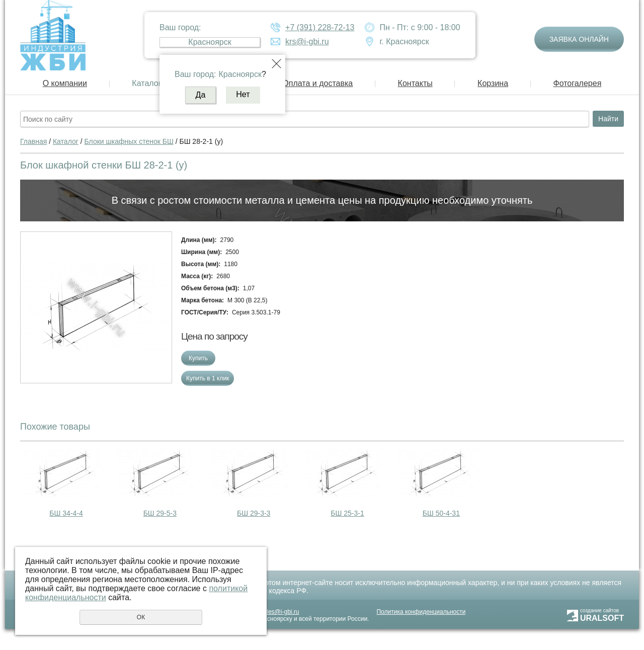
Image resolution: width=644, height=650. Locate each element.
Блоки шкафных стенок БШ (129, 141)
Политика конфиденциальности (421, 612)
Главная (33, 141)
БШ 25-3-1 (347, 513)
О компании (65, 83)
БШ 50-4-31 (441, 513)
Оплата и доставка (317, 83)
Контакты (415, 83)
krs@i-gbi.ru (307, 42)
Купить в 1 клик (208, 378)
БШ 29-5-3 (160, 513)
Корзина (493, 83)
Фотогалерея (577, 83)
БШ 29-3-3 (254, 513)
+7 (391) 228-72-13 (320, 27)
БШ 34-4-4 (66, 513)
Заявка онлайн (579, 39)
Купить (198, 358)
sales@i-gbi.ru (280, 612)
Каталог (146, 83)
